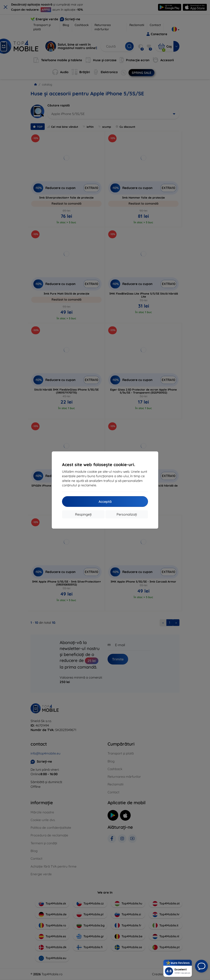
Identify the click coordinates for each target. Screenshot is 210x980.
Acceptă (105, 502)
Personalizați (127, 514)
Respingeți (83, 514)
